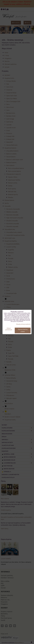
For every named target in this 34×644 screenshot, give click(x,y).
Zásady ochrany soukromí (23, 324)
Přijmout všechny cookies (23, 330)
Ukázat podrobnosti (9, 329)
